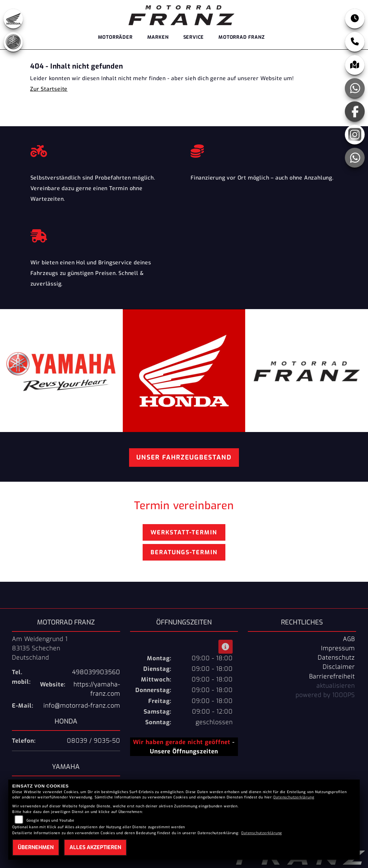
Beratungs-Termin (184, 552)
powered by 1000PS (325, 695)
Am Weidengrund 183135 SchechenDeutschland (40, 648)
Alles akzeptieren (95, 847)
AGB (349, 639)
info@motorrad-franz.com (82, 706)
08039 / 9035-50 (93, 741)
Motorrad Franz (241, 37)
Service (194, 37)
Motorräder (115, 37)
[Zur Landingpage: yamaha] (13, 42)
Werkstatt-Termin (184, 532)
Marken (158, 37)
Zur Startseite (49, 89)
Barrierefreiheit (332, 677)
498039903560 (96, 672)
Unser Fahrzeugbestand (184, 457)
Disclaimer (339, 667)
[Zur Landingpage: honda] (13, 19)
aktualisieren (336, 686)
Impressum (338, 648)
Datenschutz (336, 658)
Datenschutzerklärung (294, 797)
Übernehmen (36, 847)
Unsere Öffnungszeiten (184, 751)
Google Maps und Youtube (50, 820)
